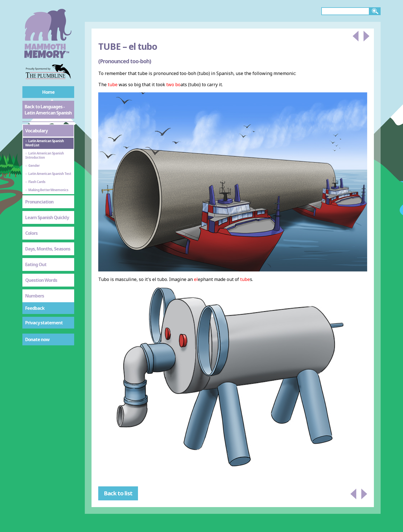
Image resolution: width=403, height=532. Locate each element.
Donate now (37, 339)
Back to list (118, 493)
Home (48, 92)
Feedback (35, 308)
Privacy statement (44, 323)
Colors (31, 233)
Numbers (35, 296)
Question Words (41, 280)
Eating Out (36, 264)
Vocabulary (36, 131)
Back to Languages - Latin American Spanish (48, 110)
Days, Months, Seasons (48, 249)
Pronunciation (39, 202)
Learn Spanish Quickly (47, 217)
